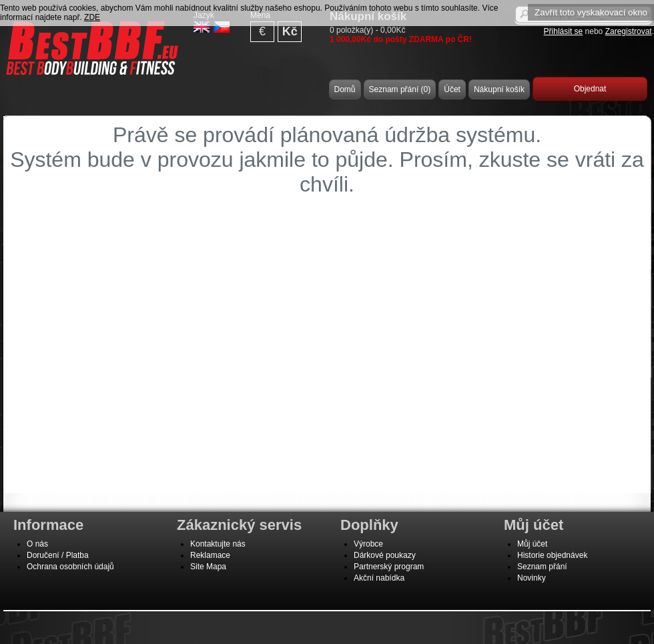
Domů (345, 89)
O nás (37, 544)
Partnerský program (389, 567)
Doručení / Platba (58, 555)
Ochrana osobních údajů (70, 567)
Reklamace (210, 555)
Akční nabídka (379, 578)
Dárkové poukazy (385, 555)
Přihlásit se (564, 31)
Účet (452, 89)
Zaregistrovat (629, 31)
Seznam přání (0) (400, 89)
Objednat (590, 89)
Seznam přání (542, 567)
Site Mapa (208, 567)
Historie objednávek (552, 555)
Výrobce (368, 544)
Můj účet (532, 544)
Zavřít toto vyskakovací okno (591, 12)
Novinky (532, 578)
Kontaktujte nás (218, 544)
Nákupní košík (499, 89)
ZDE (92, 17)
